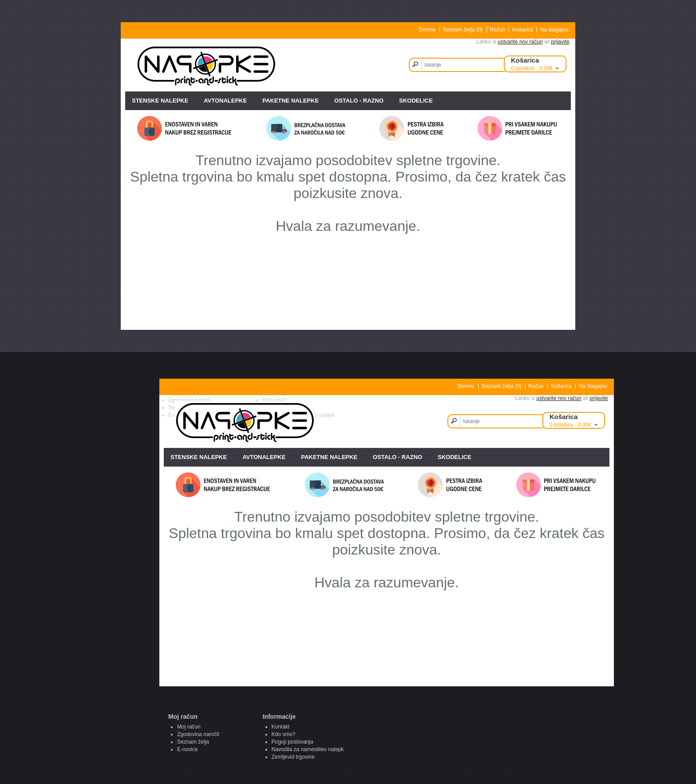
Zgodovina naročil (198, 734)
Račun (498, 30)
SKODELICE (416, 101)
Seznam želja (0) (463, 30)
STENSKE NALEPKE (160, 101)
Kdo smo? (284, 734)
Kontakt (281, 727)
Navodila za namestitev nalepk (308, 749)
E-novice (188, 749)
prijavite (560, 42)
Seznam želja (193, 742)
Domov (427, 30)
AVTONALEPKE (225, 101)
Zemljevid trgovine (293, 757)
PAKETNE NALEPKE (291, 101)
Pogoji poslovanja (293, 742)
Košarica (523, 30)
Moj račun (189, 727)
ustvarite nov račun (520, 42)
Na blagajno (554, 30)
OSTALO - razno (359, 101)
